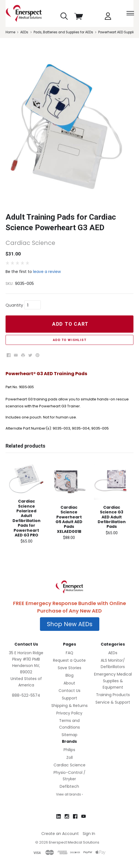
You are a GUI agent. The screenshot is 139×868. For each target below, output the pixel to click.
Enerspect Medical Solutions (74, 842)
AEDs (113, 653)
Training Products (113, 695)
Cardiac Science (69, 765)
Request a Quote (69, 660)
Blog (69, 675)
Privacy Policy (69, 713)
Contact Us (69, 691)
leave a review (47, 272)
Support (69, 698)
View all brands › (69, 794)
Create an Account (60, 834)
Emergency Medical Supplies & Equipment (113, 681)
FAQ (69, 653)
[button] (70, 624)
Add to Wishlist (69, 340)
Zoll (69, 757)
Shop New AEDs (70, 624)
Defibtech (69, 786)
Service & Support (113, 702)
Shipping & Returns (69, 706)
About (69, 683)
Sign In (89, 834)
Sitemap (69, 735)
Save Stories (69, 668)
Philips (69, 750)
